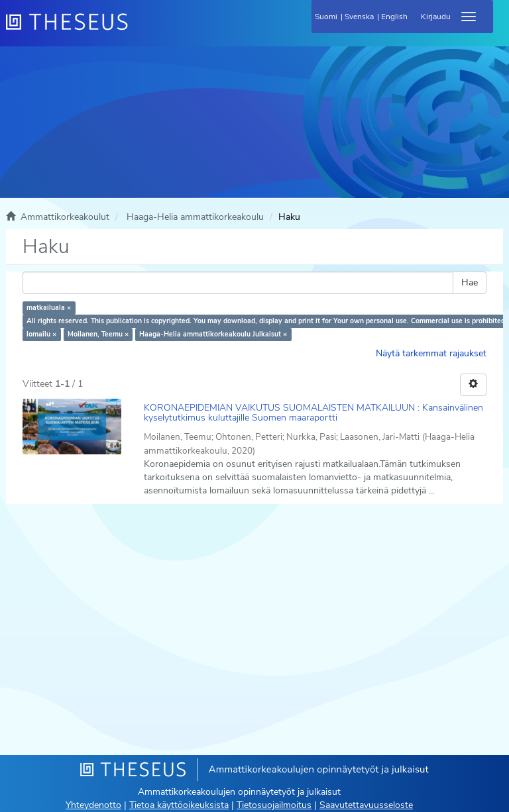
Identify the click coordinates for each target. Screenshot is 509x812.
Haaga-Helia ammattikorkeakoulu (195, 217)
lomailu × (41, 334)
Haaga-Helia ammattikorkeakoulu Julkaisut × (213, 334)
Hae (470, 282)
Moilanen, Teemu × (98, 334)
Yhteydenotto (93, 805)
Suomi (326, 17)
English (394, 17)
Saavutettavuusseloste (366, 805)
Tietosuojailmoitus (274, 805)
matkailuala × (49, 308)
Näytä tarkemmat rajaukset (431, 353)
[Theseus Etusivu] (139, 30)
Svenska (359, 17)
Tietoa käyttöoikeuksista (179, 805)
